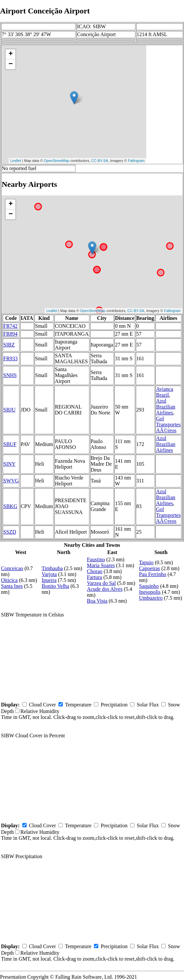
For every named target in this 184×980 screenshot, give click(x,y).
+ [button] (11, 54)
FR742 (11, 326)
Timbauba (52, 568)
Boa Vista (97, 601)
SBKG (10, 506)
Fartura (94, 577)
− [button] (11, 64)
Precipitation (114, 705)
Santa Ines (12, 586)
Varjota (49, 574)
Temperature (78, 705)
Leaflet (16, 161)
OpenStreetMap (57, 161)
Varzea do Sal (101, 583)
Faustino (96, 559)
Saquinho (149, 586)
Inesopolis (150, 592)
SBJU (9, 410)
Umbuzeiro (151, 598)
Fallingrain (136, 161)
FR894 (11, 334)
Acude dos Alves (104, 589)
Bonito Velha (56, 586)
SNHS (10, 375)
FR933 (11, 358)
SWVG (11, 481)
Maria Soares (101, 565)
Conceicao (12, 568)
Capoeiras (149, 568)
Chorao (94, 571)
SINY (9, 464)
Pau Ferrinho (153, 574)
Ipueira (49, 580)
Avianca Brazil (165, 392)
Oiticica (9, 580)
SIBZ (9, 345)
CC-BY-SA (100, 161)
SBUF (10, 444)
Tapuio (146, 562)
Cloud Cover (42, 705)
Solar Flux (148, 705)
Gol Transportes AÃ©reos (168, 424)
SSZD (10, 532)
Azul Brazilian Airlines (166, 407)
